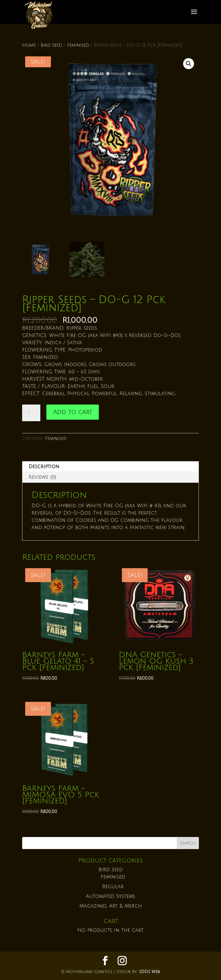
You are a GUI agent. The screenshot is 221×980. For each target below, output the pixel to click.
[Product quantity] (31, 413)
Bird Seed (51, 45)
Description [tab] (44, 467)
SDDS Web (149, 972)
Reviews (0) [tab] (42, 477)
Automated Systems (110, 896)
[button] (189, 64)
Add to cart (73, 412)
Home (29, 45)
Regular (113, 887)
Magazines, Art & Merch (111, 906)
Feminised (78, 45)
